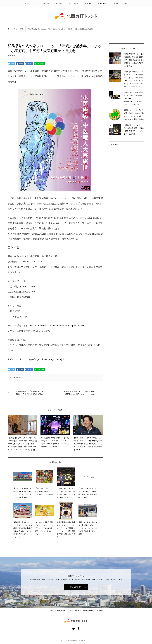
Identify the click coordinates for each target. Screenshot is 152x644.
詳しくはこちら (76, 587)
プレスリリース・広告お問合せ (81, 611)
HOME (27, 3)
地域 (126, 3)
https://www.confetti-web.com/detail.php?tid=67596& (60, 325)
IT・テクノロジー (43, 3)
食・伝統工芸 (103, 3)
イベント (88, 3)
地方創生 (59, 3)
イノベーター (74, 3)
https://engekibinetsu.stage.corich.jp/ (46, 359)
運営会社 (100, 611)
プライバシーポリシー (57, 611)
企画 (116, 3)
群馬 (20, 378)
